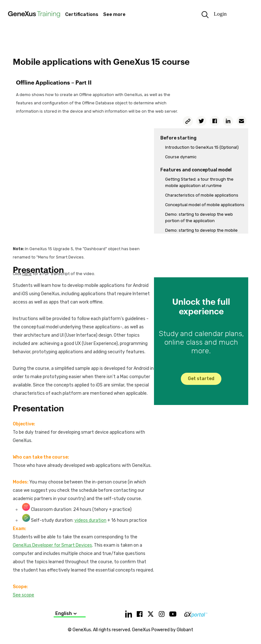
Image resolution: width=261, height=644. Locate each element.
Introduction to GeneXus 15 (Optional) (202, 147)
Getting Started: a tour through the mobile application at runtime (199, 182)
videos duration (90, 520)
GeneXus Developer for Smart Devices (52, 545)
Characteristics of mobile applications (202, 195)
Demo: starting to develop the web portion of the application (199, 217)
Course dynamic (181, 157)
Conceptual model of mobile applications (205, 205)
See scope (23, 595)
